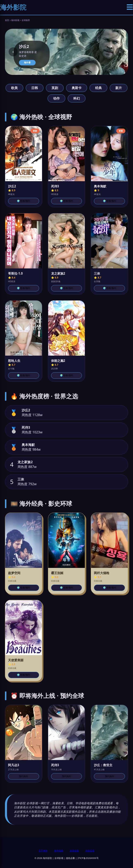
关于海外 (43, 851)
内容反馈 (90, 851)
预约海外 (23, 776)
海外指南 (59, 851)
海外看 (27, 63)
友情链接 (74, 851)
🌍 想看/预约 (23, 201)
